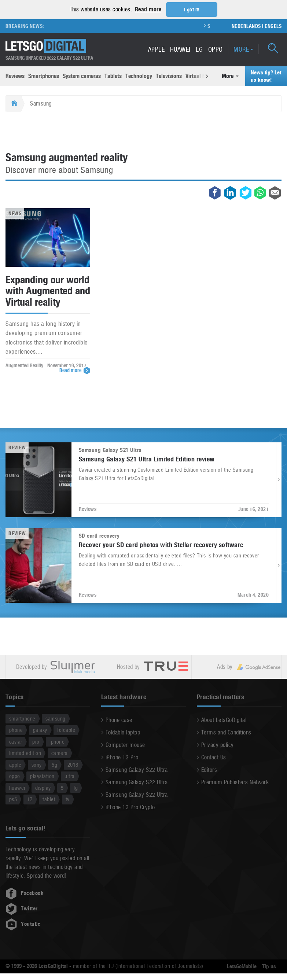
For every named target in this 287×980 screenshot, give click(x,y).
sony (37, 764)
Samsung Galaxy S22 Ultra (137, 769)
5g (54, 764)
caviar (16, 741)
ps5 (13, 799)
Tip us (269, 966)
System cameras (82, 76)
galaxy (40, 730)
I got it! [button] (192, 10)
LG (199, 49)
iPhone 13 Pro (122, 757)
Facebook (25, 893)
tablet (49, 799)
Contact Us (214, 757)
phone (16, 730)
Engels (273, 26)
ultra (69, 776)
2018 (73, 764)
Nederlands (246, 26)
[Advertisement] (144, 132)
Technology (139, 76)
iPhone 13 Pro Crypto (130, 807)
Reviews (15, 76)
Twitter (22, 908)
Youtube (23, 924)
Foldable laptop (123, 732)
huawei (17, 787)
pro (36, 741)
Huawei (180, 49)
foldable (66, 730)
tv (68, 799)
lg (76, 787)
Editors (209, 769)
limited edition (25, 753)
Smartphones (44, 76)
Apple (156, 49)
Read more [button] (148, 9)
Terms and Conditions (226, 732)
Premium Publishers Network (235, 782)
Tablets (113, 76)
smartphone (22, 718)
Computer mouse (125, 745)
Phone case (119, 720)
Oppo (216, 49)
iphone (57, 741)
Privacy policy (218, 745)
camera (60, 753)
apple (15, 764)
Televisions (169, 76)
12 (30, 799)
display (43, 787)
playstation (42, 776)
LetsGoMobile (242, 966)
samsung (55, 718)
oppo (15, 776)
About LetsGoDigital (224, 720)
